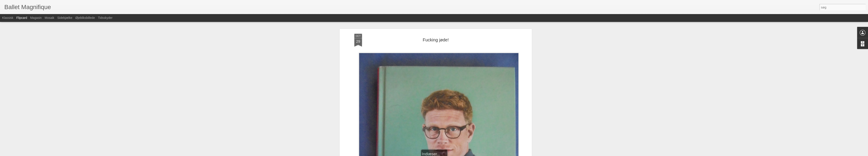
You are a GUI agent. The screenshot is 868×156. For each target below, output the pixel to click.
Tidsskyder (105, 18)
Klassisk (8, 18)
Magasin (36, 18)
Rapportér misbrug (461, 154)
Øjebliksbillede (85, 18)
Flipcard (22, 18)
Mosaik (49, 18)
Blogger (446, 154)
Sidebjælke (65, 18)
